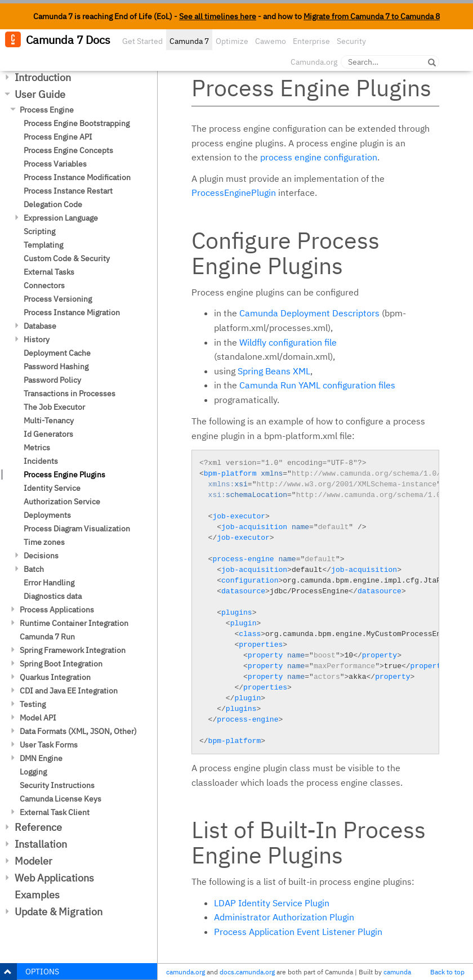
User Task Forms (49, 745)
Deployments (47, 515)
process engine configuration (319, 157)
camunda (397, 972)
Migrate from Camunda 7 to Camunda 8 (372, 16)
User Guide (40, 94)
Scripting (39, 231)
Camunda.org (314, 62)
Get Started (142, 41)
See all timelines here (218, 16)
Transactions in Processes (70, 393)
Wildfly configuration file (288, 342)
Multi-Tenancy (49, 420)
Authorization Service (62, 502)
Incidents (41, 461)
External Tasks (49, 272)
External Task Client (55, 812)
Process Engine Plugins (64, 475)
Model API (38, 718)
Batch (34, 569)
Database (40, 326)
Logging (33, 772)
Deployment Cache (57, 353)
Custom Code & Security (67, 258)
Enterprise (311, 41)
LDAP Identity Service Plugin (272, 903)
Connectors (44, 285)
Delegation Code (53, 204)
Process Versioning (58, 299)
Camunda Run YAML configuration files (317, 385)
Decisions (41, 556)
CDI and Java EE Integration (69, 691)
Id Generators (48, 434)
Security (351, 41)
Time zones (44, 542)
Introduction (43, 77)
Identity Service (52, 488)
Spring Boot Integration (61, 664)
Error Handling (49, 583)
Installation (41, 844)
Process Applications (57, 610)
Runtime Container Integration (74, 623)
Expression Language (61, 218)
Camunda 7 (189, 41)
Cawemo (271, 41)
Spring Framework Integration (73, 650)
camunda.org (186, 972)
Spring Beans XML (274, 371)
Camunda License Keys (61, 799)
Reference (38, 827)
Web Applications (54, 878)
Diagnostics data (53, 596)
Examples (37, 895)
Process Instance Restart (68, 191)
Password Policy (52, 380)
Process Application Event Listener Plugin (298, 932)
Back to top (447, 972)
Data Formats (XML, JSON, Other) (78, 731)
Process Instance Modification (77, 177)
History (37, 339)
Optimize (232, 41)
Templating (43, 245)
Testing (33, 704)
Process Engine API (58, 137)
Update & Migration (59, 912)
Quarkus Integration (55, 677)
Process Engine (47, 110)
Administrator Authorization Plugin (284, 917)
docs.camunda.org (247, 972)
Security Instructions (57, 785)
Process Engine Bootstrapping (77, 123)
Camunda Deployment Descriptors (309, 313)
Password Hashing (56, 366)
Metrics (37, 448)
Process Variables (55, 164)
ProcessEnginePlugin (234, 193)
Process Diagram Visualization (77, 529)
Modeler (34, 861)
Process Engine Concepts (68, 150)
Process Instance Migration (72, 312)
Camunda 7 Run (47, 637)
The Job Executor (54, 407)
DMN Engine (41, 758)
